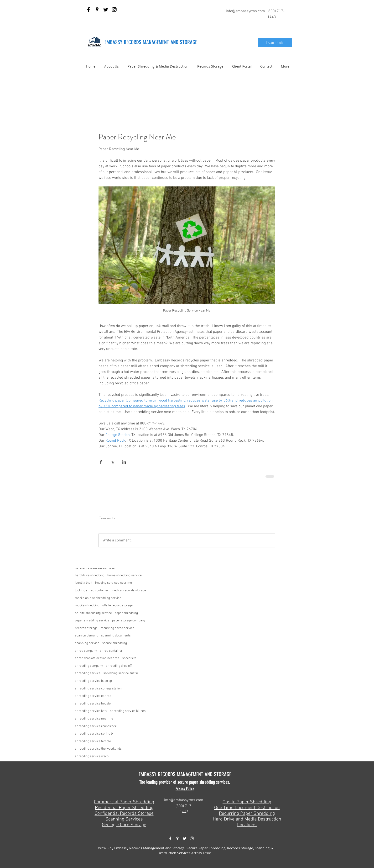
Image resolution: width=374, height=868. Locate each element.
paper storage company (129, 621)
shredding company (89, 666)
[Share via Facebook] (101, 462)
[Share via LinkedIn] (124, 462)
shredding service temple (93, 741)
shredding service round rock (96, 726)
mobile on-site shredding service (98, 598)
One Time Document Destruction (247, 808)
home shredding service (125, 575)
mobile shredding (87, 606)
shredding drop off (119, 666)
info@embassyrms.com (245, 11)
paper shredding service (92, 621)
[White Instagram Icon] (192, 838)
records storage (86, 628)
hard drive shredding (90, 575)
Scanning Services (124, 819)
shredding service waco (92, 756)
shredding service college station (98, 689)
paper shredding (126, 613)
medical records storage (129, 590)
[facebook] (88, 10)
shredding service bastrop (93, 681)
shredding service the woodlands (98, 749)
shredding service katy (91, 711)
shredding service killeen (128, 711)
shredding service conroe (93, 696)
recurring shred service (117, 628)
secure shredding (114, 643)
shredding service (88, 673)
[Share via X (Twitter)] (112, 462)
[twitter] (106, 10)
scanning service (87, 643)
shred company (86, 651)
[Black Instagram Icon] (114, 10)
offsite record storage (117, 606)
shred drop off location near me (97, 658)
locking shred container (92, 590)
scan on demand (87, 636)
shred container (111, 651)
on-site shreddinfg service (93, 613)
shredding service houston (94, 704)
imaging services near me (114, 583)
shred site (129, 658)
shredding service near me (94, 719)
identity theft (84, 583)
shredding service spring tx (94, 734)
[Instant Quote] (275, 42)
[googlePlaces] (97, 10)
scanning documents (116, 636)
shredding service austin (121, 673)
